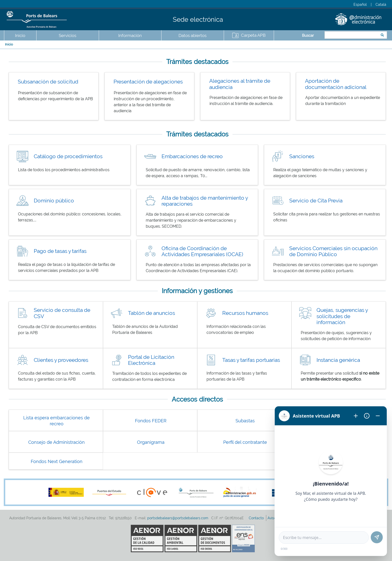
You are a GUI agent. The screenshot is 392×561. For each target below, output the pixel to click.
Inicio (20, 35)
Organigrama (151, 442)
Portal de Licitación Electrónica (151, 360)
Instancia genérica (338, 360)
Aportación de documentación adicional (336, 84)
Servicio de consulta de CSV (62, 313)
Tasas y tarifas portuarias (251, 360)
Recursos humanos (245, 313)
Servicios (67, 35)
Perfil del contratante (245, 442)
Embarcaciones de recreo (192, 156)
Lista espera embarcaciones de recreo (56, 421)
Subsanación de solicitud (48, 82)
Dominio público (54, 201)
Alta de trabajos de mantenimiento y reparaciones (205, 201)
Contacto (257, 518)
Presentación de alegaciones (148, 82)
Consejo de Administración (56, 442)
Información (130, 35)
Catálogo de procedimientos (68, 156)
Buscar (308, 35)
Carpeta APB (253, 35)
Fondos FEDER (151, 421)
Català (381, 4)
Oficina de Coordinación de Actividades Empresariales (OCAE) (202, 251)
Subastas (245, 421)
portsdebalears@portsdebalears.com (178, 518)
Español (360, 4)
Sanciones (302, 156)
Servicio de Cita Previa (316, 201)
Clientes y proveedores (61, 360)
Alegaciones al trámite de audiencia (240, 84)
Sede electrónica (198, 19)
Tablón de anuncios (151, 313)
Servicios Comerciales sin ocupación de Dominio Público (333, 251)
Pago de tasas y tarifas (60, 251)
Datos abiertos (192, 35)
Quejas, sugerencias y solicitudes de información (342, 316)
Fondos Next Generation (57, 461)
